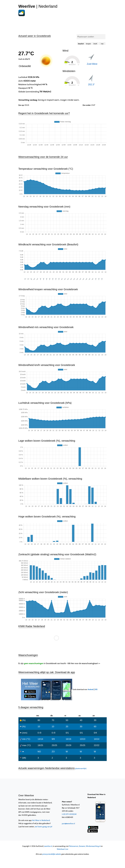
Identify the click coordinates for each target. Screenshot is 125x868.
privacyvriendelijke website (52, 854)
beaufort (81, 44)
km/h (95, 44)
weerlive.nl (48, 846)
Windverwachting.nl (93, 846)
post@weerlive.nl (68, 824)
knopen (88, 44)
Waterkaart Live (62, 849)
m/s (102, 44)
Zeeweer (82, 846)
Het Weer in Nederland (41, 820)
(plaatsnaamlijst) (81, 768)
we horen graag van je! (44, 827)
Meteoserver (74, 846)
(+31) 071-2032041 (69, 814)
